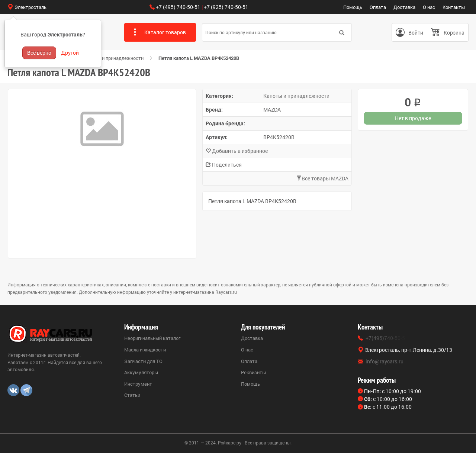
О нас (429, 7)
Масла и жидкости (145, 350)
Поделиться (224, 165)
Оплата (378, 7)
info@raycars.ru (385, 361)
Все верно (39, 53)
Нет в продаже (413, 118)
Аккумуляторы (141, 372)
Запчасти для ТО (143, 361)
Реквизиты (253, 372)
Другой (70, 53)
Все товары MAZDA (322, 178)
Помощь (353, 7)
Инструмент (138, 384)
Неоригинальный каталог (152, 338)
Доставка (404, 7)
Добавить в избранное (237, 151)
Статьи (132, 395)
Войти (416, 33)
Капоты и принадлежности (114, 58)
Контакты (454, 7)
